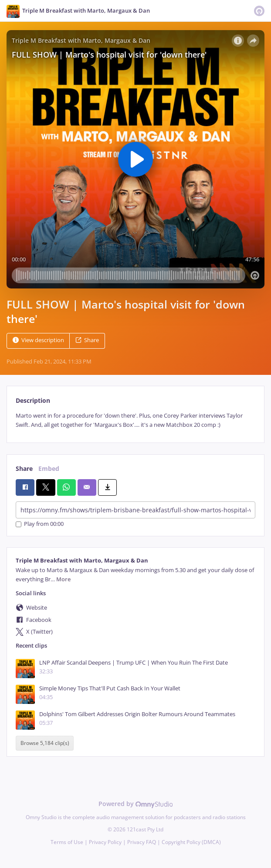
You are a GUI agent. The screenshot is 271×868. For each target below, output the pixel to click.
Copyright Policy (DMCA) (191, 842)
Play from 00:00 (40, 524)
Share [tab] (24, 468)
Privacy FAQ (142, 842)
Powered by (136, 804)
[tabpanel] (135, 420)
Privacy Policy (105, 842)
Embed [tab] (49, 468)
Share (87, 340)
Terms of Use (67, 842)
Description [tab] (33, 400)
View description (38, 340)
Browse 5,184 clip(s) (45, 743)
